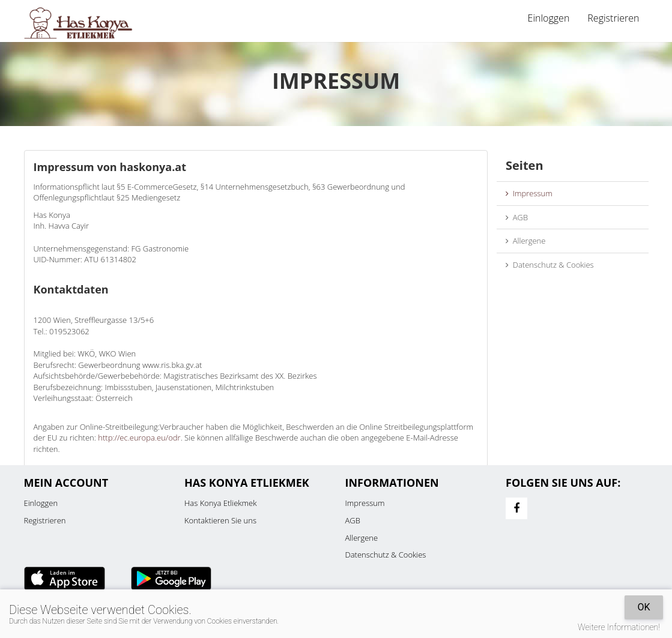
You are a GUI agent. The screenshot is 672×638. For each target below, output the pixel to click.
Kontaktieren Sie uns (220, 520)
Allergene (525, 241)
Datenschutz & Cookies (550, 265)
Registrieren (613, 18)
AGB (517, 217)
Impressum (529, 193)
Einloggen (549, 18)
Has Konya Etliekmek (221, 503)
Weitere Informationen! (619, 627)
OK (643, 607)
